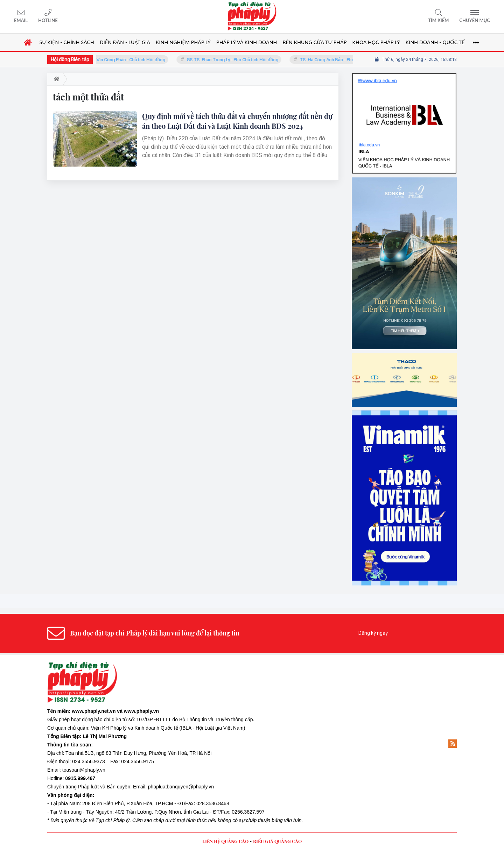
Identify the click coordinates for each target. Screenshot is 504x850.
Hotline (48, 20)
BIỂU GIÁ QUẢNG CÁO (277, 841)
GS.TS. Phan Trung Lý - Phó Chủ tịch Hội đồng (238, 60)
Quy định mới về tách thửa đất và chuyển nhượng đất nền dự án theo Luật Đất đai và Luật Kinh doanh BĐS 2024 (237, 121)
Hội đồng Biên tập (70, 59)
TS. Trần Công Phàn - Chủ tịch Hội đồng (131, 60)
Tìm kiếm (438, 20)
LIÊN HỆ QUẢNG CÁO (225, 841)
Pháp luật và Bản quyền (104, 787)
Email (21, 20)
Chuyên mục (475, 20)
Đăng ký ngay (373, 633)
